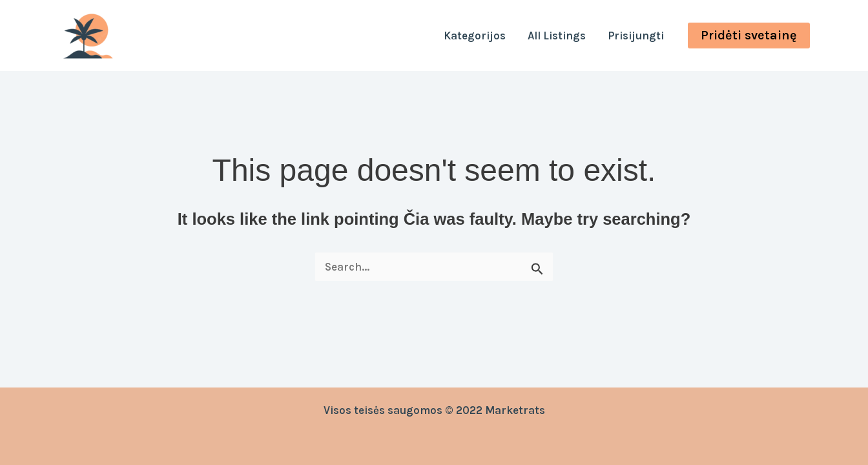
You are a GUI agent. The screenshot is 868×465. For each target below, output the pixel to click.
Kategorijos (475, 36)
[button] (749, 36)
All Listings (557, 36)
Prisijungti (636, 36)
